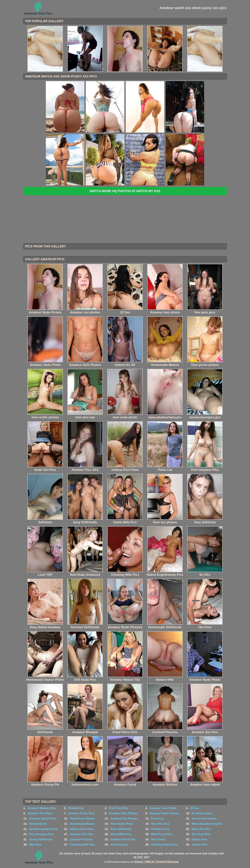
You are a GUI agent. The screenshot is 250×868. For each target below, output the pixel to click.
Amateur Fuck (160, 829)
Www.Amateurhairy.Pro (207, 824)
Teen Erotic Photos (204, 819)
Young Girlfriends (41, 839)
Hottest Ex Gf (38, 824)
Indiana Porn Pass (82, 829)
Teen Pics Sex (160, 824)
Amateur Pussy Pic (123, 839)
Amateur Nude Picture (164, 813)
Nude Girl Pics (201, 829)
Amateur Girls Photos (123, 813)
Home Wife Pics (121, 834)
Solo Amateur (119, 845)
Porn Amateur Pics (42, 834)
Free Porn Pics (119, 808)
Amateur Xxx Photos (124, 819)
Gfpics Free (199, 839)
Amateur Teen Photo (163, 808)
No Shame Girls (202, 813)
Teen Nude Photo (122, 824)
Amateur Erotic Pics (81, 813)
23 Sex (195, 808)
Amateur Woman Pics (42, 808)
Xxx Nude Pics (201, 834)
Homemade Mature (82, 824)
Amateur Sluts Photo (43, 819)
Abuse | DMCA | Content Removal (157, 862)
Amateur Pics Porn (40, 813)
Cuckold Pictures (81, 839)
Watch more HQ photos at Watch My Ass (125, 191)
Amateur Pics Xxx (82, 834)
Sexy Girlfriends (121, 829)
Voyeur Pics (199, 845)
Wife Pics (35, 845)
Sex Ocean (158, 839)
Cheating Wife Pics (82, 845)
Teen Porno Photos (82, 819)
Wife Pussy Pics (162, 834)
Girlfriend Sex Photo (164, 845)
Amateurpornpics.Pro (43, 829)
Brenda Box (76, 808)
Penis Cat (157, 819)
